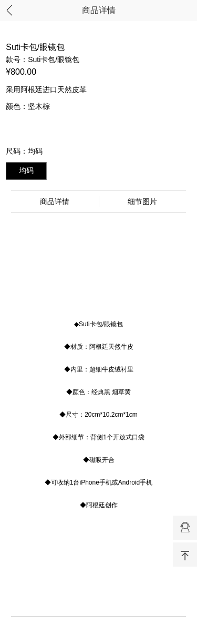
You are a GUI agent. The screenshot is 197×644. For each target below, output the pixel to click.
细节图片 (142, 202)
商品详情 (99, 10)
